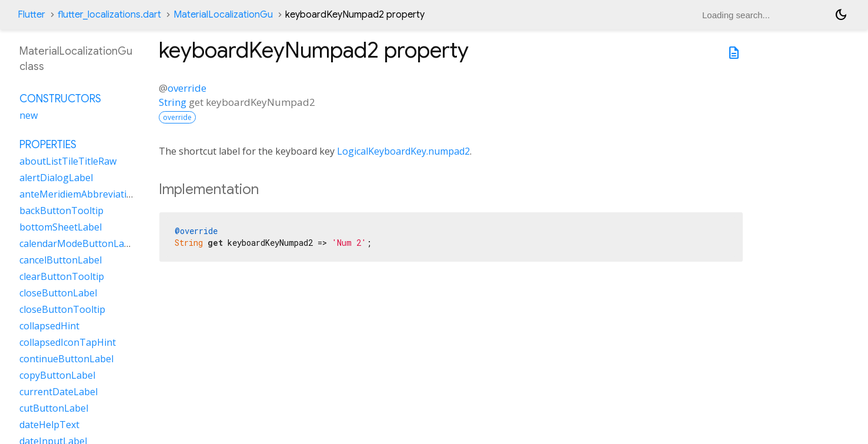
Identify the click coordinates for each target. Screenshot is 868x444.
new (29, 115)
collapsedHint (49, 326)
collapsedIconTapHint (68, 342)
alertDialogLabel (56, 178)
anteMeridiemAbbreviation (79, 194)
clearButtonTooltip (62, 276)
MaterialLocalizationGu (223, 15)
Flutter (31, 15)
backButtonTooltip (61, 211)
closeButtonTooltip (62, 309)
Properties (48, 145)
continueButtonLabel (66, 359)
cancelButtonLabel (61, 260)
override (187, 88)
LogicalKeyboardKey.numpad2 (403, 151)
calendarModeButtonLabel (79, 243)
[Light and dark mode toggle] (841, 15)
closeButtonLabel (58, 293)
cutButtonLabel (54, 408)
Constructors (60, 99)
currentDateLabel (59, 392)
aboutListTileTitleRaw (68, 161)
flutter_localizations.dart (109, 15)
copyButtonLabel (57, 375)
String (173, 102)
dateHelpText (49, 425)
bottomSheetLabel (61, 227)
